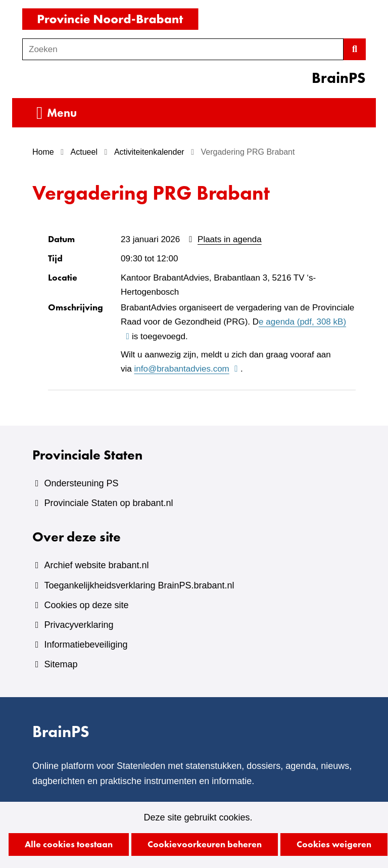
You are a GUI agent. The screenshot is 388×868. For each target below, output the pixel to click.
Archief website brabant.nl (96, 565)
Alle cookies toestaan (69, 844)
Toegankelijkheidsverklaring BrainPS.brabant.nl (139, 585)
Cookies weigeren (334, 844)
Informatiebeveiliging (86, 645)
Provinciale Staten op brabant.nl (108, 503)
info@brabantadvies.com (187, 369)
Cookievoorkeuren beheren (205, 844)
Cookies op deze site (86, 605)
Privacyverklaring (79, 625)
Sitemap (61, 664)
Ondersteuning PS (81, 483)
